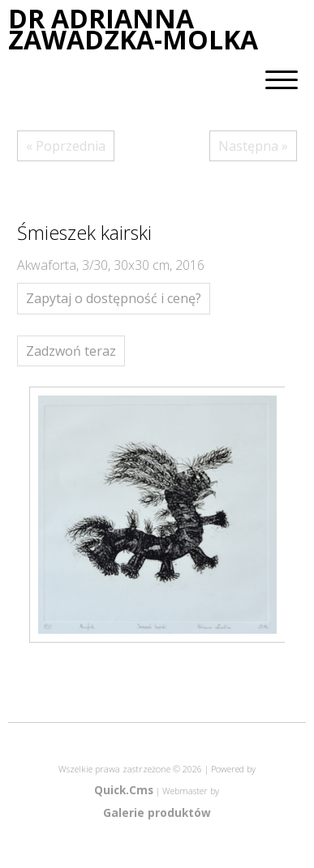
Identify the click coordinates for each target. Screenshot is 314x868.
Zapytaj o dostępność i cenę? (114, 298)
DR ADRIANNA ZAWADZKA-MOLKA (133, 30)
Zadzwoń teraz (71, 351)
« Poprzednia (66, 146)
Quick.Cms (124, 790)
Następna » (253, 146)
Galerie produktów (157, 812)
